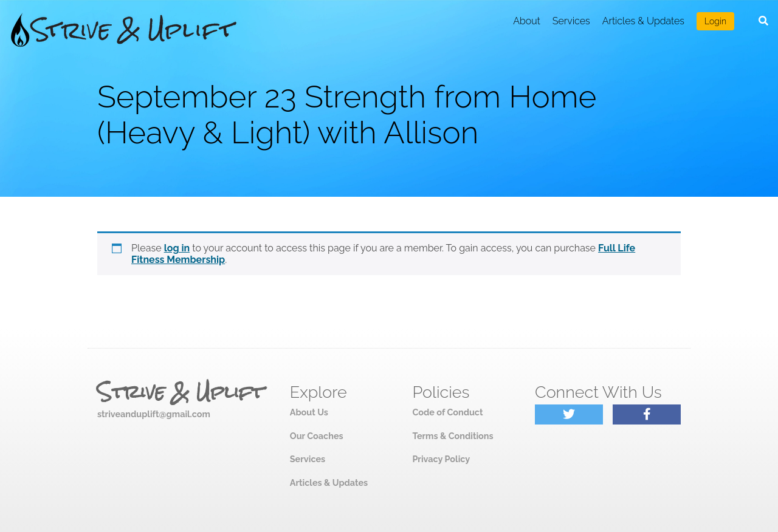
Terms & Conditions (453, 436)
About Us (309, 412)
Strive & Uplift (181, 392)
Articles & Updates (643, 21)
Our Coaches (317, 436)
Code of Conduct (447, 412)
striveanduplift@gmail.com (154, 414)
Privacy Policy (441, 459)
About (527, 21)
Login (715, 21)
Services (571, 21)
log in (177, 248)
